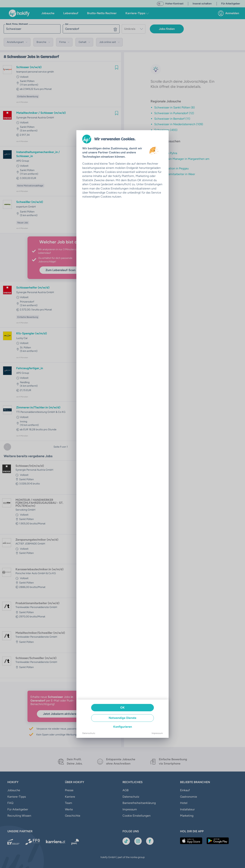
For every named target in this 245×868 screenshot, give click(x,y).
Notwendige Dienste (122, 718)
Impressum (157, 733)
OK (122, 708)
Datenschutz (89, 733)
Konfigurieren (123, 727)
